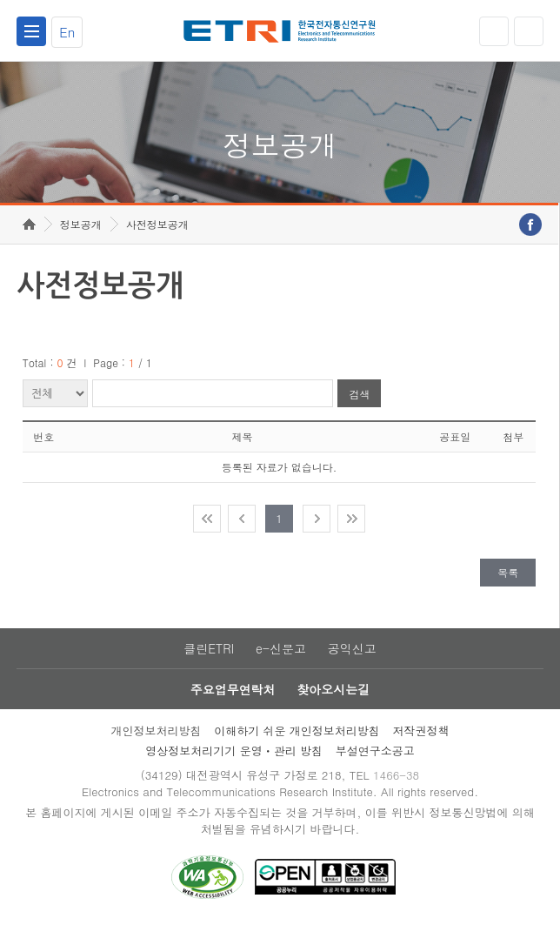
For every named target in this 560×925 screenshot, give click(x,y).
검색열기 (529, 31)
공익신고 (352, 648)
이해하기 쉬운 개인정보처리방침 (297, 731)
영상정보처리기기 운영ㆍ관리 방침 (234, 751)
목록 (508, 572)
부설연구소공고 (375, 751)
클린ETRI (209, 648)
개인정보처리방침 (156, 731)
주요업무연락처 (233, 689)
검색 (359, 394)
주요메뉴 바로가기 (0, 0)
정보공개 (81, 224)
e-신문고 (281, 648)
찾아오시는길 (333, 689)
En (67, 32)
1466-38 (396, 775)
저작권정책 (421, 731)
